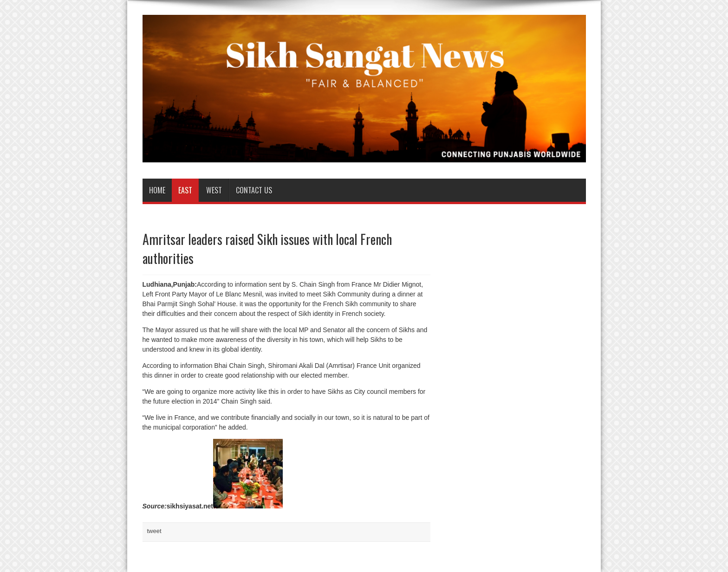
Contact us (254, 190)
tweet (154, 531)
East (185, 190)
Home (157, 190)
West (214, 190)
